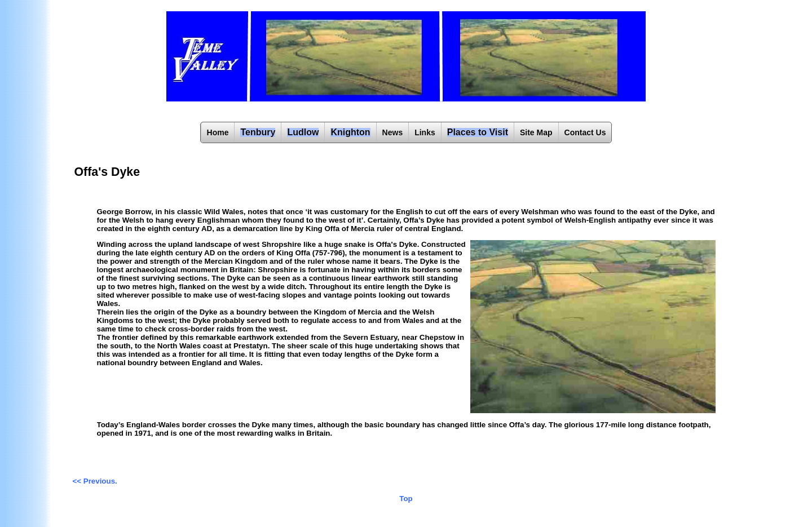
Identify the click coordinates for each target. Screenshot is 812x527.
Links (425, 132)
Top (406, 499)
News (393, 132)
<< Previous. (95, 481)
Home (218, 132)
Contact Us (585, 132)
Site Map (536, 132)
